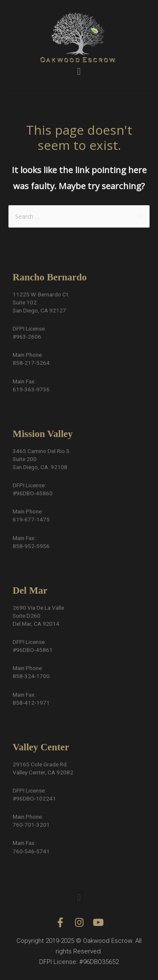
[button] (79, 71)
